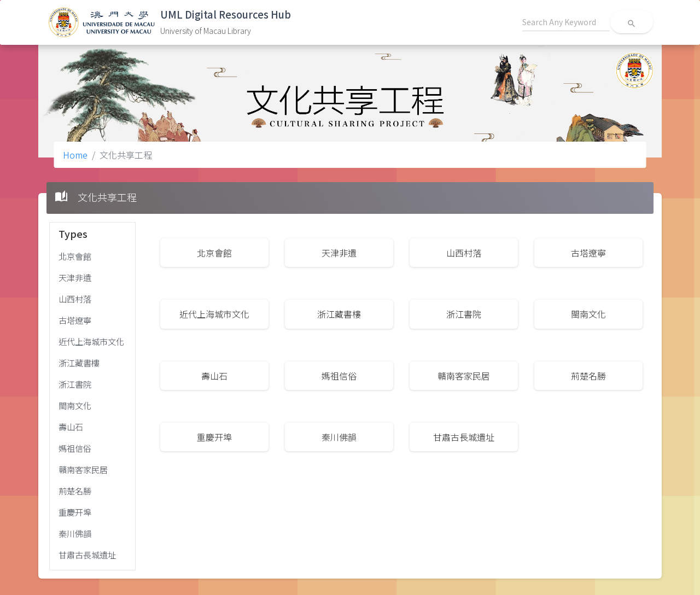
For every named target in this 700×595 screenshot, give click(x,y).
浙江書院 (75, 384)
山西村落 (75, 299)
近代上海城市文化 (91, 341)
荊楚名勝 (75, 491)
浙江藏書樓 (79, 363)
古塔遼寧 (75, 320)
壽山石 (71, 427)
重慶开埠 (75, 512)
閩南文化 (75, 405)
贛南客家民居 (83, 469)
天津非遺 (75, 277)
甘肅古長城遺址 (87, 555)
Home (75, 155)
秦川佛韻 (75, 533)
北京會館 (75, 256)
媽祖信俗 (75, 448)
